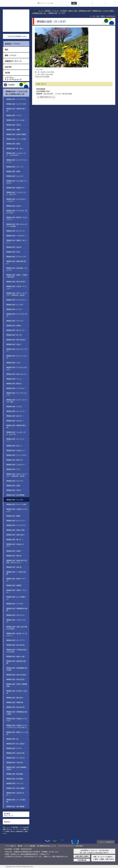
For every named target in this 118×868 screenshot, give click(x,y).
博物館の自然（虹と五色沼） (16, 744)
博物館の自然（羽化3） (14, 125)
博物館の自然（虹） (13, 739)
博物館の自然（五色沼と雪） (16, 753)
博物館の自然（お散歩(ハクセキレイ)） (17, 510)
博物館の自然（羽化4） (14, 490)
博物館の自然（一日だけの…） (17, 236)
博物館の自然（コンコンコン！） (15, 440)
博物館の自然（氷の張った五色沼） (17, 692)
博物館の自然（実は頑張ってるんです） (17, 269)
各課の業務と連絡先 (82, 856)
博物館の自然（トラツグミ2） (16, 525)
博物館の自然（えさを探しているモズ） (17, 182)
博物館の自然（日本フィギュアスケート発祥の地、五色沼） (17, 294)
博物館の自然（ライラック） (16, 411)
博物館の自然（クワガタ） (15, 604)
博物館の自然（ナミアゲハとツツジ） (17, 394)
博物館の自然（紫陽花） (14, 585)
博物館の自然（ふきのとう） (16, 465)
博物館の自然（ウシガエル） (16, 758)
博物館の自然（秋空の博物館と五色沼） (17, 768)
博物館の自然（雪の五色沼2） (16, 340)
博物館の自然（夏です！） (15, 539)
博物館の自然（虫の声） (14, 247)
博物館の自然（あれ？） (14, 446)
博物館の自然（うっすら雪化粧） (16, 801)
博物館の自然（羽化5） (14, 344)
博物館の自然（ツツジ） (14, 309)
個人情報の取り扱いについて (47, 846)
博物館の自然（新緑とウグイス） (16, 580)
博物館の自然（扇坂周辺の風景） (16, 662)
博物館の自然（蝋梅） (14, 171)
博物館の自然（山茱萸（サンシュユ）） (17, 287)
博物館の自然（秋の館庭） (15, 779)
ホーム (41, 11)
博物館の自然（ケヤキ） (14, 748)
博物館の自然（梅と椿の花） (16, 707)
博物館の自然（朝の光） (14, 384)
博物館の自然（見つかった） (16, 330)
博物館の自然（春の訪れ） (15, 698)
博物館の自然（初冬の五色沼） (17, 675)
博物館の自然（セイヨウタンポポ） (17, 315)
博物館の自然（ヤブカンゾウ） (17, 257)
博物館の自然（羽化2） (14, 206)
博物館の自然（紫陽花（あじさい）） (17, 241)
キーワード (42, 3)
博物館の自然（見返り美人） (16, 535)
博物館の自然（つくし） (14, 379)
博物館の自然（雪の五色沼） (16, 679)
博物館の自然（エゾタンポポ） (17, 104)
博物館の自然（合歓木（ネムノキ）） (17, 591)
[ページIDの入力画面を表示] (47, 3)
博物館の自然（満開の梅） (15, 702)
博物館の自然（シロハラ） (15, 176)
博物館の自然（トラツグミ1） (16, 99)
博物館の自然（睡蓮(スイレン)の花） (17, 733)
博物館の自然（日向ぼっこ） (16, 450)
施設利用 (7, 822)
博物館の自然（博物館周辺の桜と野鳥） (17, 713)
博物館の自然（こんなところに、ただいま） (16, 433)
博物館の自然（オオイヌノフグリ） (17, 350)
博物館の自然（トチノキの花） (17, 139)
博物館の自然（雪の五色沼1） (16, 282)
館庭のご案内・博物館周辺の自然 (80, 11)
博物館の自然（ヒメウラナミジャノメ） (17, 161)
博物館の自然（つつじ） (14, 115)
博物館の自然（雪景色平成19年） (16, 426)
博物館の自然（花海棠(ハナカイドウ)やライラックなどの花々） (17, 726)
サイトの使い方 (11, 846)
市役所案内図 (82, 860)
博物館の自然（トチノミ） (15, 167)
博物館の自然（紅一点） (14, 335)
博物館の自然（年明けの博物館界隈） (17, 685)
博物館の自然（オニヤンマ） (16, 231)
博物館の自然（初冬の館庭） (16, 788)
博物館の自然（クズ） (14, 469)
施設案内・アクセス (51, 11)
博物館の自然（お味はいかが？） (15, 545)
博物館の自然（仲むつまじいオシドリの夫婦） (17, 225)
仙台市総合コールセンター (89, 850)
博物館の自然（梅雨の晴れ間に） (16, 262)
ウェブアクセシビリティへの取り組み (71, 846)
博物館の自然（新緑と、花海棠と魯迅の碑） (17, 276)
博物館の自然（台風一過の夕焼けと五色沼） (17, 628)
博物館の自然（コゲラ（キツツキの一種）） (17, 401)
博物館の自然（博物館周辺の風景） (17, 609)
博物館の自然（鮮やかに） (15, 460)
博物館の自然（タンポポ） (15, 500)
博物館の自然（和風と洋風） (16, 530)
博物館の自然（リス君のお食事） (16, 573)
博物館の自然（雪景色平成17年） (16, 110)
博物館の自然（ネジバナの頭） (17, 504)
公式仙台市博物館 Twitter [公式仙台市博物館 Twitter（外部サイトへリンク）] (17, 36)
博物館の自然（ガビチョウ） (16, 615)
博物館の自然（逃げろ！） (15, 416)
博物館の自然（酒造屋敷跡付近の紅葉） (17, 669)
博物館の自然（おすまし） (15, 421)
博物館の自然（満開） (14, 130)
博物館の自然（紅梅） (14, 485)
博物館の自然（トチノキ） (15, 783)
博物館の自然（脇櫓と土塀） (16, 656)
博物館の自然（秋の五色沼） (16, 645)
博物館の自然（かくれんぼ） (16, 120)
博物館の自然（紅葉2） (14, 551)
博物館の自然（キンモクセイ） (17, 300)
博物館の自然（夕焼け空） (15, 762)
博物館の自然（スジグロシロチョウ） (17, 368)
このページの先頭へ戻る (106, 842)
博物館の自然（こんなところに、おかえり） (16, 193)
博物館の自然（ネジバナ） (15, 481)
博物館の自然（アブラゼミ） (16, 388)
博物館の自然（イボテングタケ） (16, 621)
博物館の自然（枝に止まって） (17, 374)
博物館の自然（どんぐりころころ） (17, 357)
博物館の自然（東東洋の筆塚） (17, 134)
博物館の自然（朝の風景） (15, 774)
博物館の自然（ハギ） (14, 363)
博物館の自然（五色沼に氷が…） (15, 794)
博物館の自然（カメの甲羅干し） (16, 598)
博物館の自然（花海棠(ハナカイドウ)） (17, 720)
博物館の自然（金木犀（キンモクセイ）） (17, 634)
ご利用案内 (63, 11)
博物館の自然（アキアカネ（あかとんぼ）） (17, 212)
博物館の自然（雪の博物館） (16, 806)
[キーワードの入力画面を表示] (38, 3)
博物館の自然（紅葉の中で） (16, 188)
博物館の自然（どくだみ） (15, 305)
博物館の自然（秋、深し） (15, 148)
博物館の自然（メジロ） (14, 406)
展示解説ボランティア (8, 814)
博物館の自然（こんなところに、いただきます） (16, 154)
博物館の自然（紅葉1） (14, 325)
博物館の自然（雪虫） (14, 144)
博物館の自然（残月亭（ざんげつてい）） (17, 218)
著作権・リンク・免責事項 (26, 846)
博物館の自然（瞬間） (14, 516)
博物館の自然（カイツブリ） (16, 640)
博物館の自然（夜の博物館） (16, 495)
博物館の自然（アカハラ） (15, 321)
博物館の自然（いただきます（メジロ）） (16, 200)
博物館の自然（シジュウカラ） (17, 455)
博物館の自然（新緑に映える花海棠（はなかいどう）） (17, 561)
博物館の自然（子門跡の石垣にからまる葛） (17, 651)
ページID (50, 3)
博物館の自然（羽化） (14, 252)
